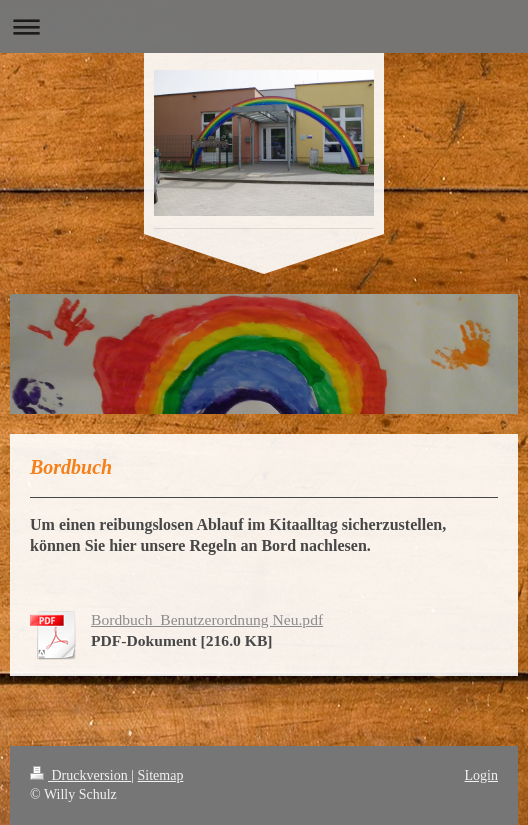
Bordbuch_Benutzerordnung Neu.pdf (207, 619)
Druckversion (80, 775)
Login (481, 775)
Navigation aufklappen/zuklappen (264, 26)
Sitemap (161, 775)
